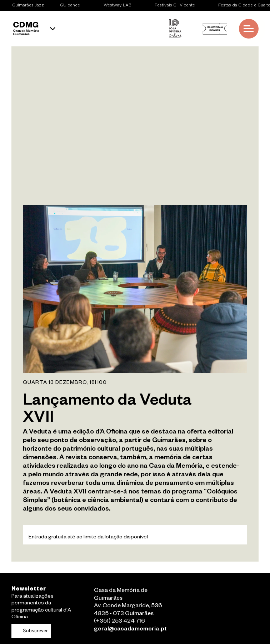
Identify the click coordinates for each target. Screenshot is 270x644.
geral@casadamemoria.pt (130, 630)
